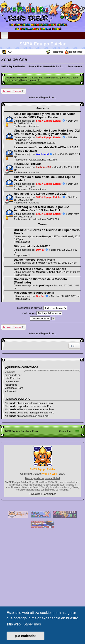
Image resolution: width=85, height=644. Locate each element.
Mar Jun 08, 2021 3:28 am (66, 296)
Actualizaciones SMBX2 (42, 143)
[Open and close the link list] (5, 35)
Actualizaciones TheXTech (44, 160)
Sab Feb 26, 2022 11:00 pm (65, 272)
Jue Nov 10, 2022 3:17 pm (62, 263)
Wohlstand (42, 154)
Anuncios (34, 126)
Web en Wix (49, 474)
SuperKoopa (43, 285)
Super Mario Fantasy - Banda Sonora (40, 269)
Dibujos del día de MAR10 (32, 246)
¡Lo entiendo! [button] (25, 636)
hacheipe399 (44, 167)
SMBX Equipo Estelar (42, 44)
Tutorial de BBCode (28, 164)
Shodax (41, 263)
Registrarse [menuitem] (57, 52)
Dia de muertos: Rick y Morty (34, 260)
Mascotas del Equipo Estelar (34, 293)
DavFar (40, 250)
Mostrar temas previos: (42, 308)
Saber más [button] (32, 624)
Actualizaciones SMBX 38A (44, 219)
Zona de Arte (14, 59)
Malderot (41, 272)
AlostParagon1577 (47, 236)
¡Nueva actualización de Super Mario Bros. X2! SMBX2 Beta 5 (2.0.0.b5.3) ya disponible (47, 132)
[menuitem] (35, 494)
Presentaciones (38, 189)
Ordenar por (42, 313)
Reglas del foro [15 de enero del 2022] (41, 194)
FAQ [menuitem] (9, 52)
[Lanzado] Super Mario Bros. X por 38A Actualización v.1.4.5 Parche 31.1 (41, 209)
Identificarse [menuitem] (76, 52)
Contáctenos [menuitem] (66, 431)
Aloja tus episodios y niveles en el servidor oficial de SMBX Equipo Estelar (44, 116)
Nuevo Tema (12, 91)
